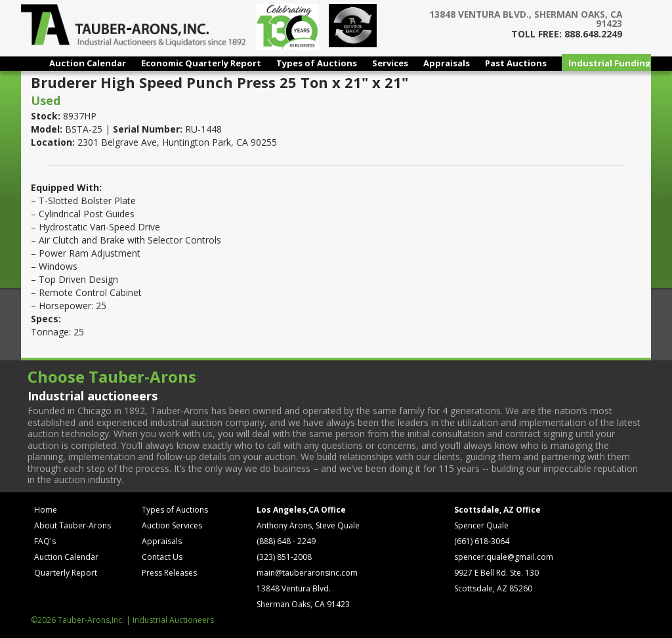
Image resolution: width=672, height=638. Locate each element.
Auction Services (172, 525)
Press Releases (169, 573)
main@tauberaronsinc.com (307, 573)
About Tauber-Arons (73, 525)
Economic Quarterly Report (201, 63)
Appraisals (447, 63)
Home (46, 510)
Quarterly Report (66, 573)
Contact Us (162, 557)
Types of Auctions (317, 63)
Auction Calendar (88, 63)
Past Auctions (516, 63)
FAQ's (45, 541)
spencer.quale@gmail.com (504, 557)
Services (390, 63)
